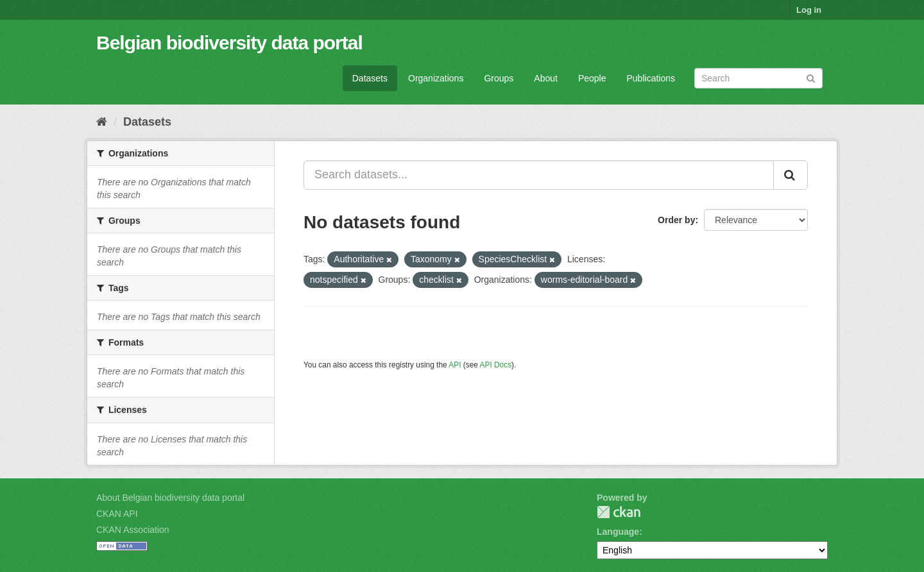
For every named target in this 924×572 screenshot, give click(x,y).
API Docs (496, 365)
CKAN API (117, 514)
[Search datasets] (758, 78)
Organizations (436, 78)
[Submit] (811, 77)
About (546, 78)
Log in (809, 10)
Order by (676, 220)
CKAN (619, 512)
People (592, 78)
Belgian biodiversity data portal (229, 43)
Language (618, 532)
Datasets (370, 78)
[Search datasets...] (539, 175)
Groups (499, 78)
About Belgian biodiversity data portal (170, 498)
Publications (651, 78)
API (455, 365)
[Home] (102, 122)
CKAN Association (133, 530)
